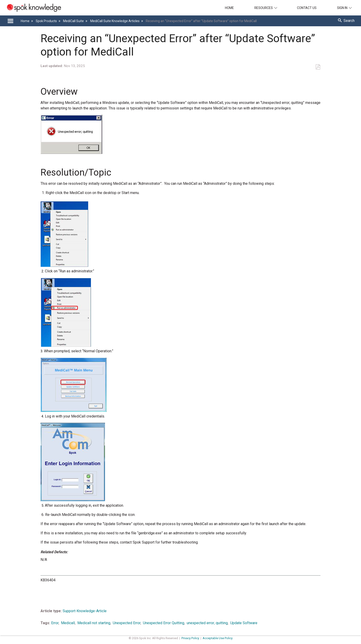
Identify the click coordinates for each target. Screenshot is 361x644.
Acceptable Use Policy (218, 638)
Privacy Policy (190, 638)
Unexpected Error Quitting (164, 623)
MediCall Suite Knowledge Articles (115, 21)
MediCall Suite (74, 21)
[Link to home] (31, 8)
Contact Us (307, 8)
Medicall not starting (94, 623)
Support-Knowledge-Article (85, 611)
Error (55, 623)
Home (229, 8)
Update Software (244, 623)
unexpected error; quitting (207, 623)
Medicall (68, 623)
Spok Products (47, 21)
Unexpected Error (127, 623)
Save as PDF (318, 67)
